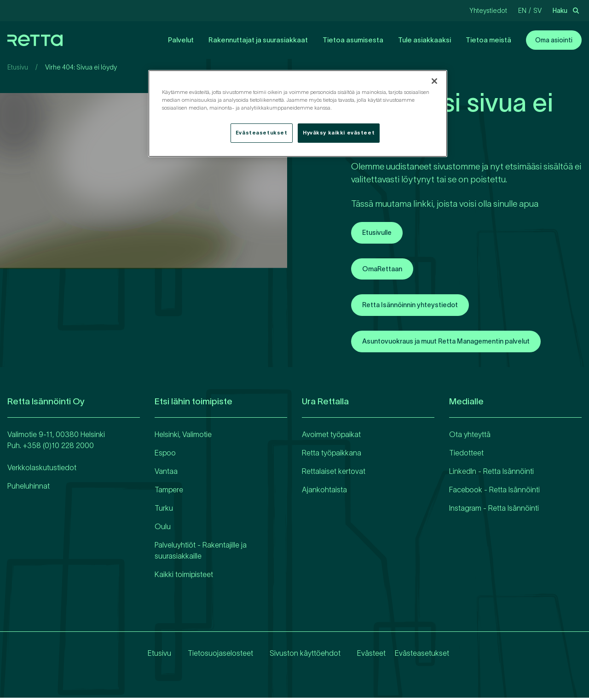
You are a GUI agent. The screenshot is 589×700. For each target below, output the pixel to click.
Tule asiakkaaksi (424, 40)
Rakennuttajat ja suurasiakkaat (258, 40)
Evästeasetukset (422, 655)
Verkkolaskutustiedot (42, 470)
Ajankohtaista (324, 492)
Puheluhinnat (29, 488)
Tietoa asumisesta (353, 40)
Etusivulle (379, 233)
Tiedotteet (466, 455)
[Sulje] (434, 81)
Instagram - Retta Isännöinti (494, 510)
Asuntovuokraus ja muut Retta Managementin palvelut (457, 344)
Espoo (165, 455)
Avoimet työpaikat (331, 437)
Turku (164, 510)
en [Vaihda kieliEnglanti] (522, 11)
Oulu (163, 529)
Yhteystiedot (488, 11)
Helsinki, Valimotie (183, 437)
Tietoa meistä (488, 40)
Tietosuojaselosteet (213, 655)
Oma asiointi (554, 40)
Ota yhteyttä (470, 437)
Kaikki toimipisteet (184, 577)
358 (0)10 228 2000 (61, 448)
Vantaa (166, 473)
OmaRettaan (385, 270)
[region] (298, 114)
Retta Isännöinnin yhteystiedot (416, 307)
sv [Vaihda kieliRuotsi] (537, 11)
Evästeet (364, 655)
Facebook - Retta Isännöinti (494, 492)
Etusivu (18, 67)
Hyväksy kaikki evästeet (339, 133)
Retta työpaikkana (332, 455)
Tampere (169, 492)
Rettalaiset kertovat (334, 473)
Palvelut (181, 40)
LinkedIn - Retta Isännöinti (491, 473)
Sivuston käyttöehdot (298, 655)
